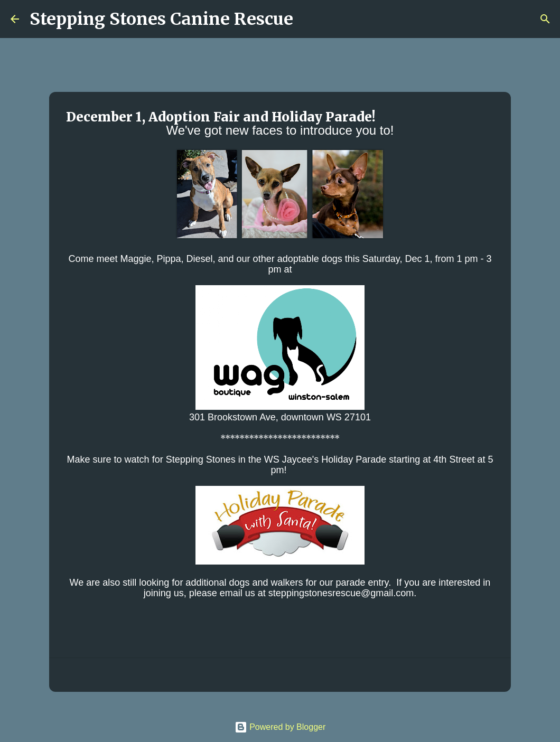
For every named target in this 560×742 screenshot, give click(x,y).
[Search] (308, 19)
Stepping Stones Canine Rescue (161, 19)
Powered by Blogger (280, 727)
